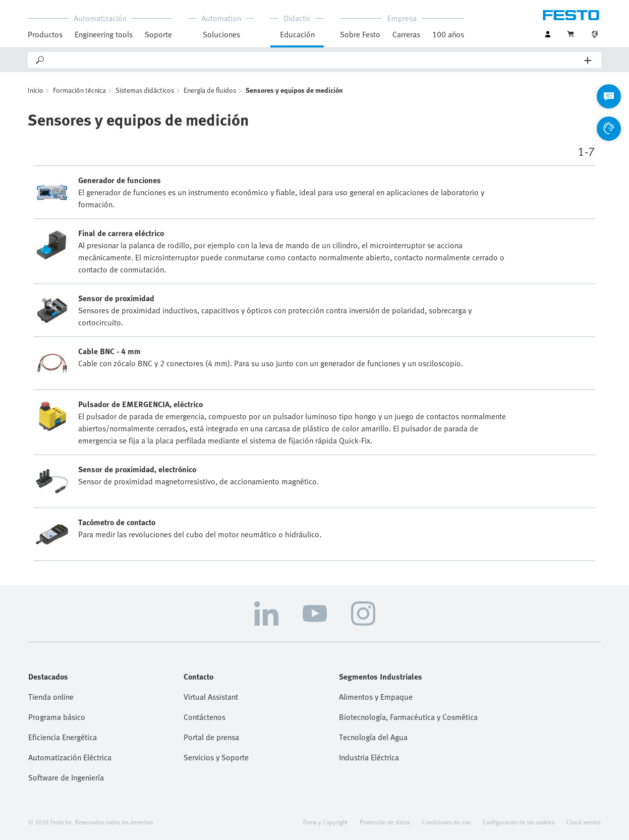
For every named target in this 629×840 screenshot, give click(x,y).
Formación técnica (79, 90)
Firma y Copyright (325, 822)
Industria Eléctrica (369, 757)
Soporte (158, 34)
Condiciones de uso (446, 822)
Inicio (36, 90)
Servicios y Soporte (216, 757)
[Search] (315, 60)
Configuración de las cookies (519, 822)
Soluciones (221, 34)
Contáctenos (205, 717)
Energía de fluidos (210, 90)
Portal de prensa (211, 737)
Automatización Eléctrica (70, 757)
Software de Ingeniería (66, 777)
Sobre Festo (360, 34)
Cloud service (584, 822)
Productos (45, 34)
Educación (297, 34)
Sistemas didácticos (145, 90)
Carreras (406, 34)
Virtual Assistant (211, 697)
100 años (448, 34)
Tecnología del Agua (373, 737)
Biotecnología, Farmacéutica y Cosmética (408, 717)
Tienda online (51, 697)
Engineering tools (104, 34)
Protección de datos (385, 822)
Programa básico (57, 717)
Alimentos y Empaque (376, 697)
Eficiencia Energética (63, 737)
